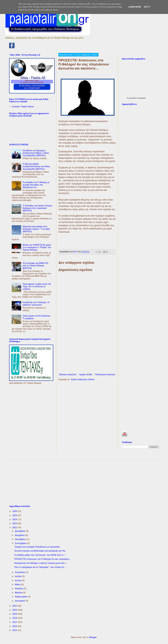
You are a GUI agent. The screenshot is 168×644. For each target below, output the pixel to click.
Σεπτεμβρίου (21, 543)
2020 (15, 610)
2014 (15, 630)
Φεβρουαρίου (21, 597)
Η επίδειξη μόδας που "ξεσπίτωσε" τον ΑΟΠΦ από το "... (40, 555)
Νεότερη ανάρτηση (68, 374)
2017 (15, 622)
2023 (15, 523)
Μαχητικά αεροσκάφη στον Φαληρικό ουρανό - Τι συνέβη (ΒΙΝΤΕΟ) (36, 229)
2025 (15, 515)
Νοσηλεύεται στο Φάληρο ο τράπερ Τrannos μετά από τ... (41, 563)
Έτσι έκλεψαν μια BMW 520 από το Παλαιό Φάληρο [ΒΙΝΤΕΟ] (35, 266)
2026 (15, 511)
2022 (15, 528)
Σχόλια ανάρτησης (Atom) (83, 379)
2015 (15, 626)
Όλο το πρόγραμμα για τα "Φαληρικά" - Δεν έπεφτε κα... (40, 567)
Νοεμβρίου (20, 535)
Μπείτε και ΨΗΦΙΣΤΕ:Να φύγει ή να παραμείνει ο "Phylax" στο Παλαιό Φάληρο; (37, 247)
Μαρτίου (19, 593)
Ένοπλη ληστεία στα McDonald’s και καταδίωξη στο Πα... (41, 551)
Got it (147, 7)
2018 (15, 618)
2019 (15, 614)
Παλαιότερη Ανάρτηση (105, 374)
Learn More (135, 7)
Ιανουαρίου (20, 601)
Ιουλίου (19, 576)
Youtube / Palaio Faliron (23, 107)
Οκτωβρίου (20, 539)
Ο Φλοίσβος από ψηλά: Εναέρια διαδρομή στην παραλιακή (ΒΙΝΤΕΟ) (37, 208)
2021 (15, 606)
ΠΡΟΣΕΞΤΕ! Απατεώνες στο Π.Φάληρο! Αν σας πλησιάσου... (43, 559)
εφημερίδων (142, 98)
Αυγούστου (20, 572)
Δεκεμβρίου (20, 531)
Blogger (93, 637)
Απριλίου (19, 589)
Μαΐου (18, 584)
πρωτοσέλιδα (132, 98)
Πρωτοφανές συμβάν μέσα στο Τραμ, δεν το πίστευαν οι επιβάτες (37, 286)
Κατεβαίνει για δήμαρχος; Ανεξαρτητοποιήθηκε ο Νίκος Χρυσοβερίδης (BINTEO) (36, 153)
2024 (15, 519)
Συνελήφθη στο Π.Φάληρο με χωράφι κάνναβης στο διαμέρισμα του (36, 185)
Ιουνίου (19, 580)
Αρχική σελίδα (86, 374)
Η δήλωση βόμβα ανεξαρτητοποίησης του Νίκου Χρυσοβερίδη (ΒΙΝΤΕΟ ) (36, 166)
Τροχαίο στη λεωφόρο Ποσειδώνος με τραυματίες (37, 547)
